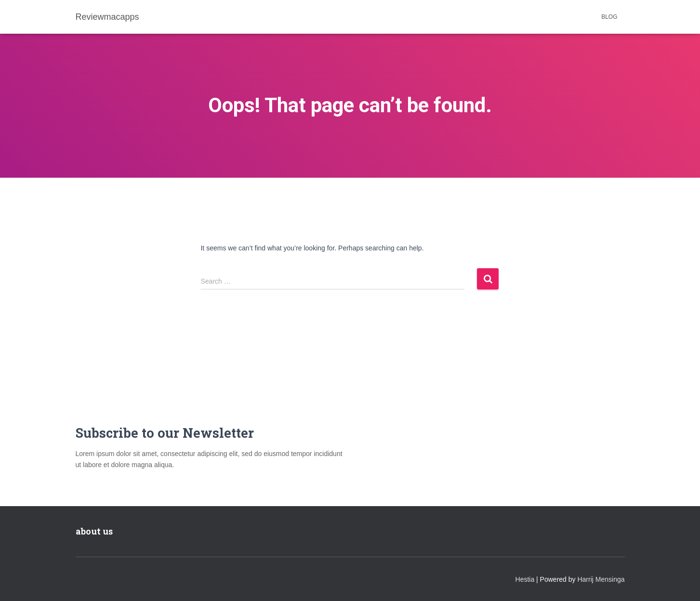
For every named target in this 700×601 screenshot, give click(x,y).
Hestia (525, 579)
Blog (609, 17)
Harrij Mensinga (601, 579)
